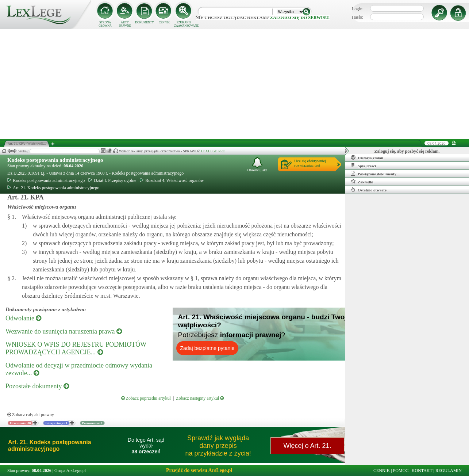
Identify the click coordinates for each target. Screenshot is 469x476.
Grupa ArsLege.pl (70, 471)
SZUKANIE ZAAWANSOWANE (184, 24)
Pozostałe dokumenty (37, 386)
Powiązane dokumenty (374, 174)
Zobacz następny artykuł (200, 398)
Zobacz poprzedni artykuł (146, 398)
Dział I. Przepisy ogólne (112, 180)
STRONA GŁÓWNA (105, 24)
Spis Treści (363, 165)
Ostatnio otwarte (369, 190)
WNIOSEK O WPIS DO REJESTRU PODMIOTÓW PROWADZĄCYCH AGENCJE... (76, 348)
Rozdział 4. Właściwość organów (172, 180)
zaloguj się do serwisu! (300, 18)
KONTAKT (422, 471)
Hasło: (357, 17)
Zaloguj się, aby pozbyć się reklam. (407, 151)
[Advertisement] (235, 84)
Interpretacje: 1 (56, 423)
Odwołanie (23, 318)
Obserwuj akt (257, 165)
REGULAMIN (449, 471)
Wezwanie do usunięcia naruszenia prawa (64, 331)
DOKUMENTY (145, 22)
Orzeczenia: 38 (20, 423)
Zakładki (362, 182)
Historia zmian (367, 157)
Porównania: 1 (92, 423)
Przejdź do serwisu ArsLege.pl (199, 470)
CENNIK (164, 22)
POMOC (401, 471)
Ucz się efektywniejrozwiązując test (310, 163)
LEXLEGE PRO (213, 151)
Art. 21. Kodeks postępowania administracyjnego (53, 188)
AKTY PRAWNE (125, 24)
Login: (358, 9)
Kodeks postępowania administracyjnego (55, 160)
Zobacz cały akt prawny (31, 415)
